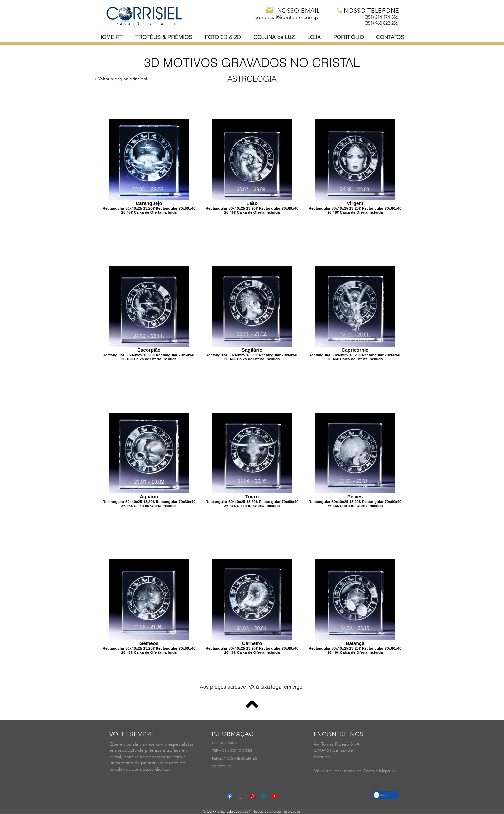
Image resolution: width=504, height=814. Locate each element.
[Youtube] (275, 796)
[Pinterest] (252, 796)
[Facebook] (230, 796)
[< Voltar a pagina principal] (120, 79)
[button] (165, 37)
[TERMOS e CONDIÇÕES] (232, 751)
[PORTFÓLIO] (221, 767)
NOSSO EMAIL (299, 11)
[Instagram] (241, 796)
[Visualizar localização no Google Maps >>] (356, 771)
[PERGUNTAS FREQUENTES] (234, 759)
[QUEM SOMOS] (224, 744)
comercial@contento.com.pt (287, 17)
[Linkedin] (263, 796)
